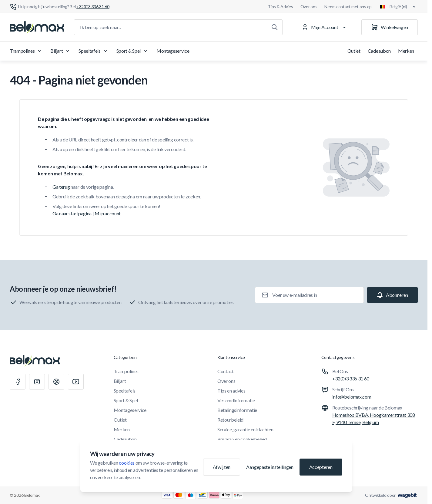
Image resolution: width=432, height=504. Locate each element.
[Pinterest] (56, 382)
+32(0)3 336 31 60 (351, 378)
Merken (406, 51)
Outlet (354, 51)
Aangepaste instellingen (270, 467)
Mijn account (108, 213)
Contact (226, 371)
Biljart (61, 51)
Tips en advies (231, 391)
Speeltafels (94, 51)
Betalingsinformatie (237, 410)
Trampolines (26, 51)
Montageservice (173, 51)
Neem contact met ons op (348, 7)
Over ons (309, 7)
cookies (127, 463)
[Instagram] (37, 382)
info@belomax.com (352, 397)
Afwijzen (222, 467)
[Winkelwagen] (390, 27)
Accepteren (321, 467)
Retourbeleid (230, 420)
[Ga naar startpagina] (37, 27)
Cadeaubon (379, 51)
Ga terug (61, 187)
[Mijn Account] (325, 27)
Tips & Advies (280, 7)
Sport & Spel (133, 51)
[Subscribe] (392, 295)
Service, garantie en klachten (245, 429)
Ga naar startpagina (72, 213)
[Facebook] (18, 382)
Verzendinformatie (236, 400)
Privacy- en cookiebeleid (242, 439)
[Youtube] (76, 382)
